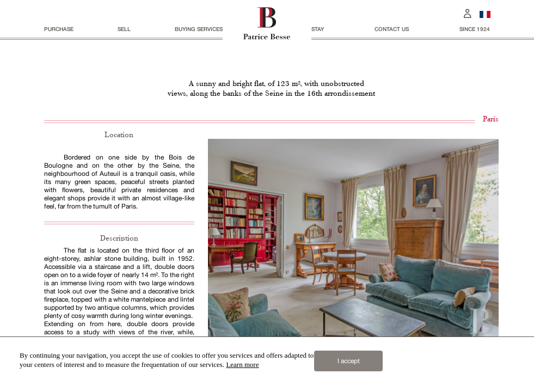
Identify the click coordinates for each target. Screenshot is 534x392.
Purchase (59, 29)
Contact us (392, 29)
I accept (349, 361)
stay (318, 29)
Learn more (242, 365)
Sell (124, 29)
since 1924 (475, 29)
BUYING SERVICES (199, 29)
